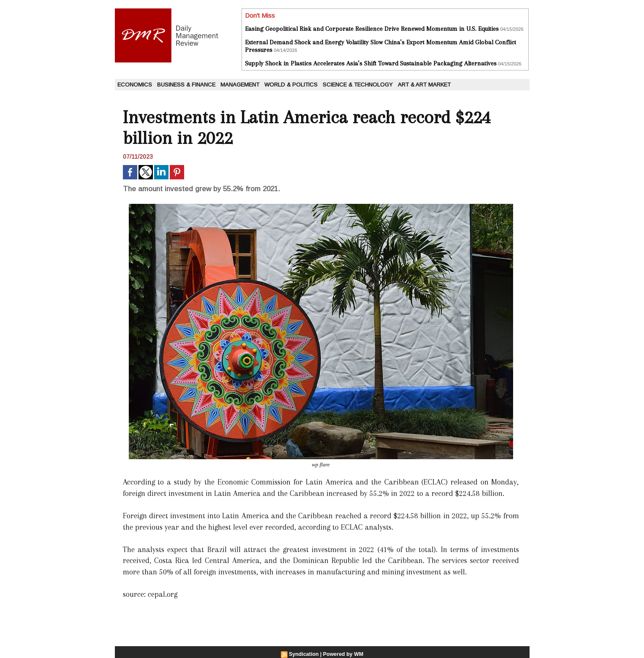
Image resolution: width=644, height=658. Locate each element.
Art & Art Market (424, 85)
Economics (135, 85)
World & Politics (291, 85)
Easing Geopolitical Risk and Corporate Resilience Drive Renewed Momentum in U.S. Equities (372, 29)
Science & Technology (358, 85)
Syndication (304, 654)
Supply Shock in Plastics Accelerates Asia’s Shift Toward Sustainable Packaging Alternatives (371, 63)
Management (240, 85)
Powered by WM (342, 654)
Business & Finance (186, 85)
